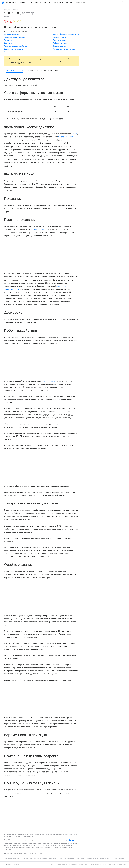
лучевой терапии (65, 137)
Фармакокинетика (59, 37)
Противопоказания (60, 40)
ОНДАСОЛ (17, 10)
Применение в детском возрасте (65, 49)
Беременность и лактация (13, 49)
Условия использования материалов (67, 865)
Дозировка (8, 43)
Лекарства (7, 10)
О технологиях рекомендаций (98, 865)
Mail (3, 865)
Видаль (72, 840)
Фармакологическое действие (15, 37)
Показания (8, 40)
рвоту (75, 134)
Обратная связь (83, 865)
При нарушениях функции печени (16, 52)
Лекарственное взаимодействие (16, 46)
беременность (38, 229)
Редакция (52, 865)
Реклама (16, 865)
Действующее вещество (13, 34)
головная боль (49, 381)
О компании (9, 865)
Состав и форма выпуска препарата (66, 34)
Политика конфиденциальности (117, 865)
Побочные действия (60, 43)
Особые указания (59, 46)
